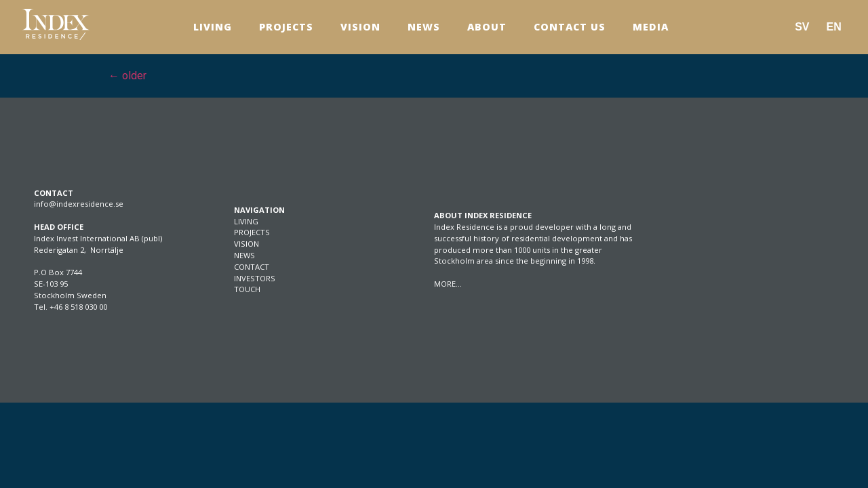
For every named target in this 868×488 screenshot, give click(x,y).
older (127, 76)
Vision (360, 27)
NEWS (244, 255)
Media (651, 27)
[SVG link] (56, 24)
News (424, 27)
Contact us (570, 27)
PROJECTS (252, 232)
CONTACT (252, 267)
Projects (286, 27)
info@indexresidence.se (79, 204)
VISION (246, 244)
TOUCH (247, 289)
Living (213, 27)
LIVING (246, 221)
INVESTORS (255, 278)
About (487, 27)
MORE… (448, 284)
